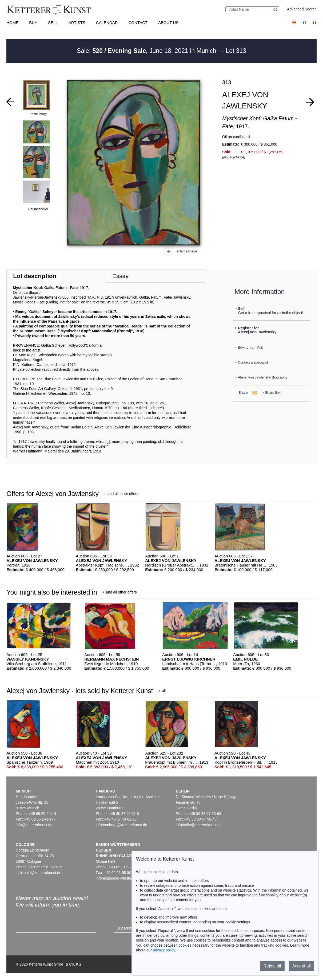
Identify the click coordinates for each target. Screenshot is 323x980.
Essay (120, 276)
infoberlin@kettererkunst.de (199, 825)
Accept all (302, 966)
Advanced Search (302, 9)
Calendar (107, 23)
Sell (53, 23)
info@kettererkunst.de (34, 825)
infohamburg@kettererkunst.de (121, 825)
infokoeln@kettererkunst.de (39, 873)
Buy (33, 23)
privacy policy (164, 950)
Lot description (35, 276)
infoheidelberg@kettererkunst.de (123, 878)
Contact (138, 23)
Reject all (272, 966)
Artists (77, 23)
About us (168, 23)
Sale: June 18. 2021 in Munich (147, 51)
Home (12, 23)
